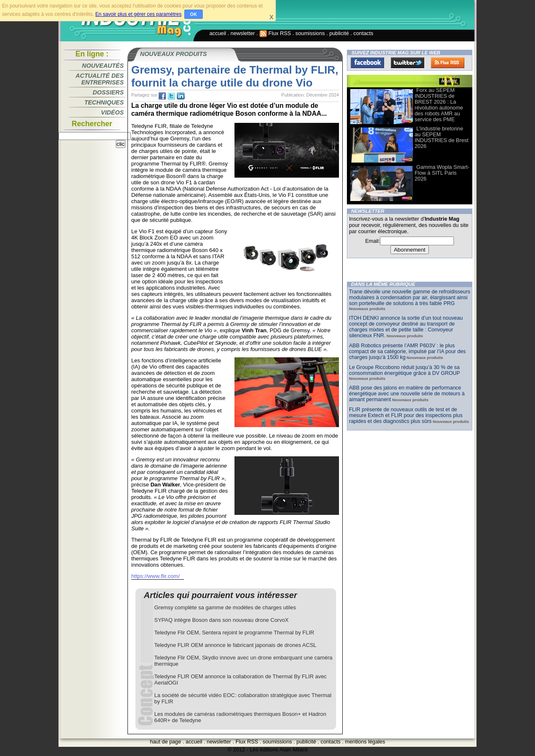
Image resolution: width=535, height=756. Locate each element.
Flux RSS (275, 33)
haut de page (166, 742)
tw (171, 96)
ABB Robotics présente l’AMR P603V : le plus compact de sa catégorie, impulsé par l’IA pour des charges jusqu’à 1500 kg (407, 351)
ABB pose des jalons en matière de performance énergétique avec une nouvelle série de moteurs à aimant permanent (407, 394)
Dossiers (108, 92)
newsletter (243, 33)
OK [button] (194, 14)
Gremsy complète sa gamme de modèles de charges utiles (225, 607)
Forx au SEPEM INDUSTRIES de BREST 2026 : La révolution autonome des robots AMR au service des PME (439, 105)
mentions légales (365, 742)
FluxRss (448, 63)
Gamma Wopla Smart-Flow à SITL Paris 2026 (442, 173)
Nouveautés (103, 66)
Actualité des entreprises (100, 79)
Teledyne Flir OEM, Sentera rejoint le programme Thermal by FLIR (234, 633)
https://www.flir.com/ (155, 576)
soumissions (310, 33)
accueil (218, 33)
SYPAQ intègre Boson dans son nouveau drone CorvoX (221, 620)
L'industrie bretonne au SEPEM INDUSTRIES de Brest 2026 (442, 137)
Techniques (104, 102)
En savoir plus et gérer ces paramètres (138, 14)
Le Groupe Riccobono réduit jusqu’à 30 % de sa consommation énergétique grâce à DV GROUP (404, 370)
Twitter (408, 63)
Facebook (367, 63)
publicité (339, 33)
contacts (364, 33)
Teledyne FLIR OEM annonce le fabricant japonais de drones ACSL (235, 645)
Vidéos (112, 112)
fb (162, 96)
